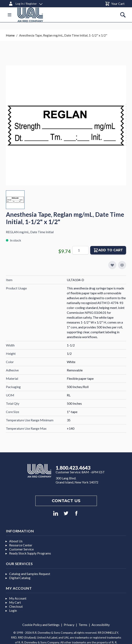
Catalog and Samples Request (30, 574)
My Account (18, 598)
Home (10, 35)
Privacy (69, 625)
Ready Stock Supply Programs (30, 553)
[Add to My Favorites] (112, 265)
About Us (16, 541)
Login (13, 610)
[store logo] (30, 15)
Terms (83, 625)
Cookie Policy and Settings (41, 625)
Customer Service (21, 549)
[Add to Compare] (122, 265)
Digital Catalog (20, 578)
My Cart (15, 602)
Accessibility (101, 625)
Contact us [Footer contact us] (66, 501)
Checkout (16, 606)
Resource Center (21, 545)
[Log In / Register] (25, 3)
